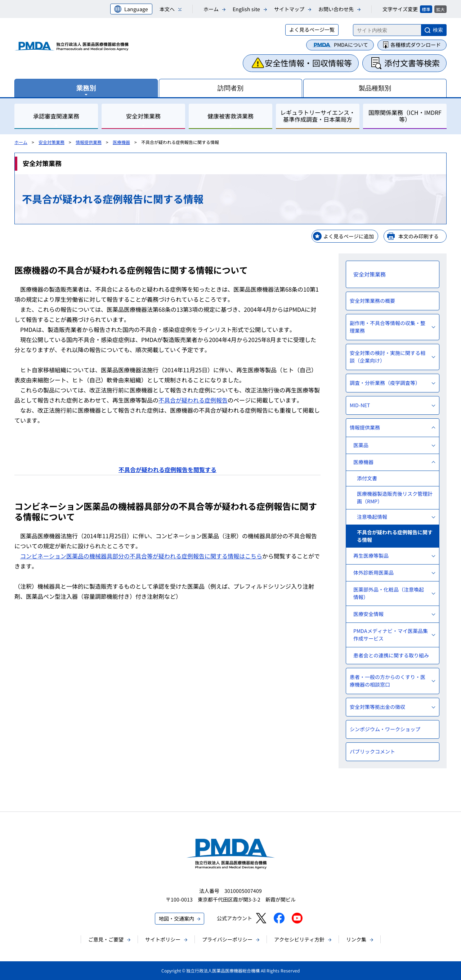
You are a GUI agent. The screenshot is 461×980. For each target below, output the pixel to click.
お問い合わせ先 (336, 9)
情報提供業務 (89, 142)
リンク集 (356, 939)
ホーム (211, 9)
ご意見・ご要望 (106, 939)
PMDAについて (351, 45)
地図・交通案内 (176, 918)
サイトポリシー (163, 939)
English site (246, 9)
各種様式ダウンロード (416, 45)
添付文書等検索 (412, 63)
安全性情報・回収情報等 (308, 63)
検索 (438, 30)
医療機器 (121, 142)
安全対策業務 (52, 142)
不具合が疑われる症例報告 (193, 400)
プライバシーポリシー (227, 939)
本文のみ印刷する (419, 236)
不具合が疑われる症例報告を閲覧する (167, 469)
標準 (426, 9)
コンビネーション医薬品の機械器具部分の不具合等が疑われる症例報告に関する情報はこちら (141, 556)
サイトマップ (289, 9)
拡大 (440, 9)
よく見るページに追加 (349, 236)
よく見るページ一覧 (312, 30)
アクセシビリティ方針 (299, 939)
